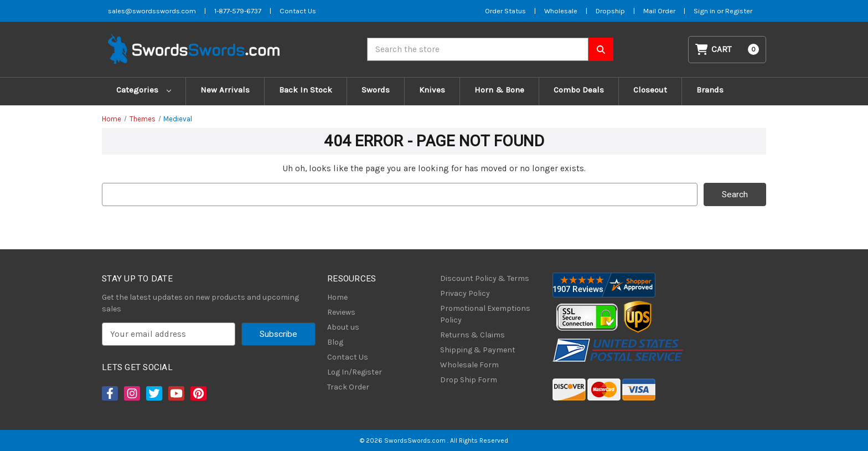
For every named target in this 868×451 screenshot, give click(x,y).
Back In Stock (306, 90)
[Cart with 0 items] (727, 50)
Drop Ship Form (469, 380)
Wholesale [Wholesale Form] (561, 11)
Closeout (650, 90)
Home (337, 297)
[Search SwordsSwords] (601, 49)
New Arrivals (225, 90)
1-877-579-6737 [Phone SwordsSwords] (238, 11)
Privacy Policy (465, 293)
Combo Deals (579, 90)
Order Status (505, 11)
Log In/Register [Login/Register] (355, 372)
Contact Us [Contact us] (298, 11)
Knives (432, 90)
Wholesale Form (469, 365)
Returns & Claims (472, 335)
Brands (710, 90)
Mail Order (659, 11)
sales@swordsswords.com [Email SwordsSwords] (152, 11)
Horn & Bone (499, 90)
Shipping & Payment (478, 350)
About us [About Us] (343, 327)
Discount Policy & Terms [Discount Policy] (485, 278)
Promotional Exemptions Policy (485, 314)
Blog (335, 342)
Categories (144, 90)
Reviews (341, 312)
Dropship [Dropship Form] (610, 11)
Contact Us (348, 357)
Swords (376, 90)
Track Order (348, 387)
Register (739, 11)
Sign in (705, 11)
